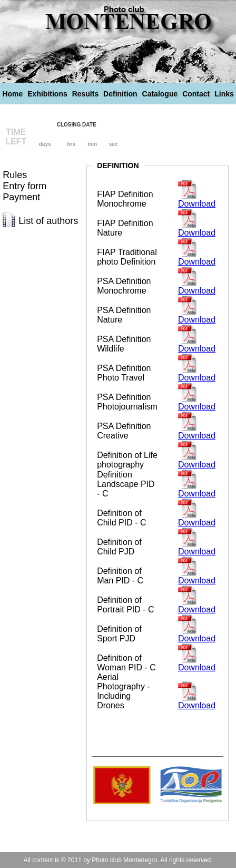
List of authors (48, 221)
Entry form (24, 186)
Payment (21, 197)
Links (224, 94)
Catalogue (160, 94)
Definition (120, 94)
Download (197, 204)
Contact (196, 94)
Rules (15, 175)
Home (12, 94)
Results (86, 94)
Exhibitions (47, 94)
